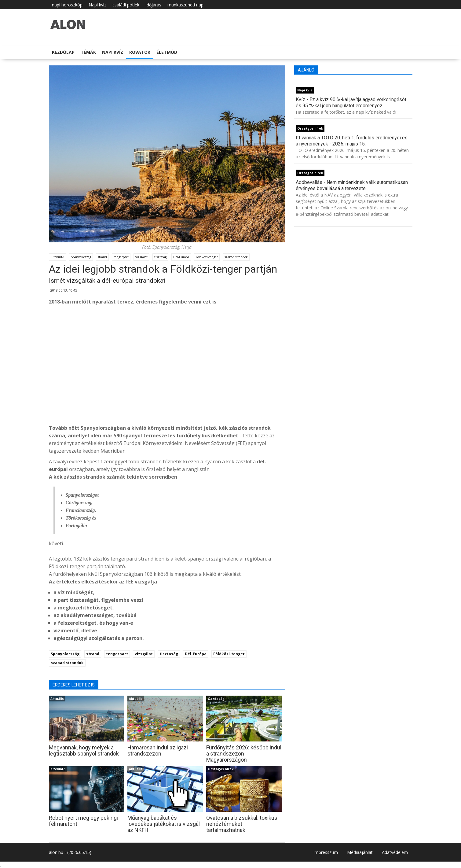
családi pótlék (126, 5)
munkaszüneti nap (185, 5)
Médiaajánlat (360, 852)
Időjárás (153, 5)
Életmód (167, 52)
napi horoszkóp (67, 5)
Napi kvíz (97, 5)
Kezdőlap (63, 52)
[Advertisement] (167, 374)
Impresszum (326, 852)
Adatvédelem (395, 852)
